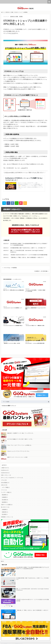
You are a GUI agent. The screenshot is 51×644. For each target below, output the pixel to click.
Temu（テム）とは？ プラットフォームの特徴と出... (20, 445)
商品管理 (5, 495)
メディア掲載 (6, 488)
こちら (12, 33)
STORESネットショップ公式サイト (21, 87)
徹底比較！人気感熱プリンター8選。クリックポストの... (20, 433)
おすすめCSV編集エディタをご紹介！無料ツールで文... (20, 439)
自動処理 (5, 512)
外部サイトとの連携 (7, 505)
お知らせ (4, 485)
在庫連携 (5, 497)
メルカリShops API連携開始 (10, 268)
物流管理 (5, 502)
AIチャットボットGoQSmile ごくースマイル (12, 478)
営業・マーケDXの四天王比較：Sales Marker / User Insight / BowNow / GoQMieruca (27, 252)
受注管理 (5, 500)
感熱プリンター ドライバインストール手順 (17, 458)
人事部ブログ (5, 468)
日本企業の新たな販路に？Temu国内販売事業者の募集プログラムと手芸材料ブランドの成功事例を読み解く (29, 245)
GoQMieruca (5, 470)
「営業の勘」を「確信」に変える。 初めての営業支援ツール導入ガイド (27, 258)
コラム (4, 480)
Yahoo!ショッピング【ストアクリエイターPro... (19, 451)
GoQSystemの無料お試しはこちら (25, 231)
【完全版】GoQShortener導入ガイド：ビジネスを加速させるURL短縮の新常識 (29, 255)
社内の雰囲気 (5, 483)
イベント (4, 490)
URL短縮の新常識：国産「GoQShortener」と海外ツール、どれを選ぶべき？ (28, 248)
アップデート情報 (6, 493)
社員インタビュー (6, 475)
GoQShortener (5, 473)
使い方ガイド (5, 507)
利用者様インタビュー (7, 517)
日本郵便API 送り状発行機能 (41, 271)
